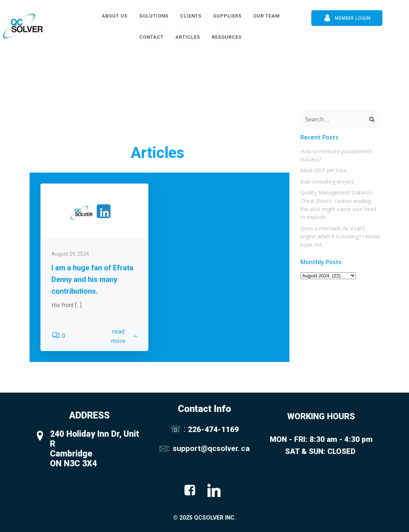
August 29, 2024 (70, 306)
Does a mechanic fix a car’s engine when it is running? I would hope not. (340, 236)
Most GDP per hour (324, 170)
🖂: (165, 448)
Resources (227, 37)
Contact (151, 37)
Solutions (154, 16)
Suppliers (227, 16)
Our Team (266, 16)
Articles (188, 37)
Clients (191, 16)
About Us (115, 16)
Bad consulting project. (328, 182)
